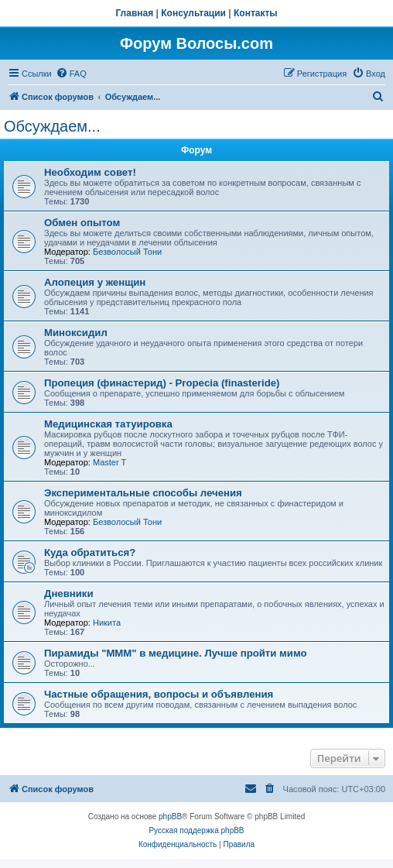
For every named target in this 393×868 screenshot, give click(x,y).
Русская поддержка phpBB (196, 830)
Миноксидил (76, 333)
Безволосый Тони (127, 252)
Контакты (256, 13)
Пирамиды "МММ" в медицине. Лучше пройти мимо (176, 653)
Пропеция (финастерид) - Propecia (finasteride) (162, 383)
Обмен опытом (82, 223)
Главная (134, 13)
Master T (109, 462)
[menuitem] (71, 74)
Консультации (193, 13)
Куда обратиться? (90, 552)
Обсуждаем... (52, 126)
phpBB (170, 817)
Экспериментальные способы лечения (143, 493)
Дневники (69, 594)
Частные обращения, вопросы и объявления (159, 694)
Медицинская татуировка (108, 424)
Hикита (107, 623)
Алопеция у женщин (95, 282)
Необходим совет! (90, 172)
